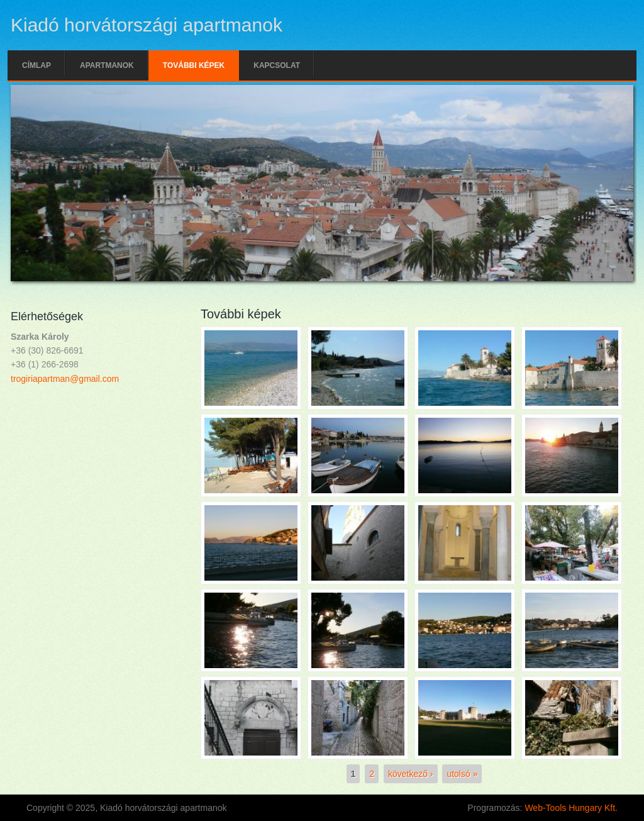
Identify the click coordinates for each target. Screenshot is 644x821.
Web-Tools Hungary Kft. (571, 808)
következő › (411, 774)
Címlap (36, 65)
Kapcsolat (277, 65)
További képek (194, 65)
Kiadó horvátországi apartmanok (147, 25)
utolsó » (462, 774)
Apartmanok (107, 65)
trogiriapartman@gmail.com (65, 379)
